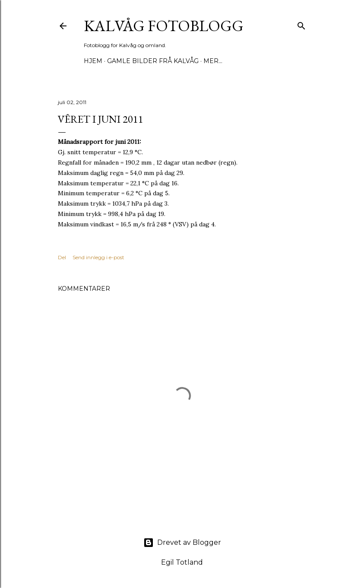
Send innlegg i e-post (98, 257)
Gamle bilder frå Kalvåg (153, 61)
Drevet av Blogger (182, 543)
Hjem (93, 61)
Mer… (213, 61)
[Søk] (301, 24)
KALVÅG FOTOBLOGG (164, 26)
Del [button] (62, 257)
